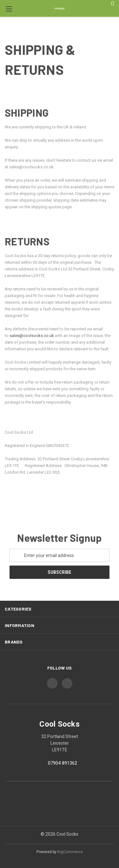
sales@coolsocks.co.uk (32, 336)
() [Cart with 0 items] (110, 3)
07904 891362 (63, 763)
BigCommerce (70, 852)
